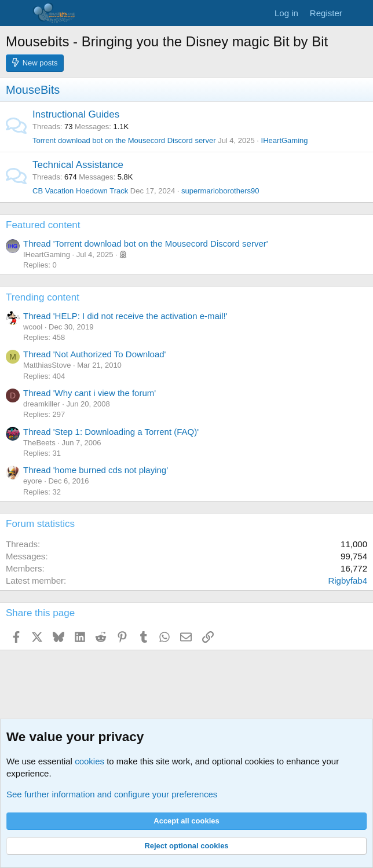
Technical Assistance (78, 165)
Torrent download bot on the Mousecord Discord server (124, 140)
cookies (89, 761)
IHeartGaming (285, 140)
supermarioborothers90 (220, 191)
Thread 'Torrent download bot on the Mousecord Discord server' (146, 243)
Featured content (43, 225)
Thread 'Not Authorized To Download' (94, 354)
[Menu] (16, 13)
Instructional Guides (76, 114)
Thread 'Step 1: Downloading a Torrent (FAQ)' (111, 432)
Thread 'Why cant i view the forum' (89, 393)
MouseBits (33, 90)
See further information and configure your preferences (112, 794)
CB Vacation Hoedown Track (80, 191)
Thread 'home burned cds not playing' (96, 470)
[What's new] (359, 13)
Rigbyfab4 (348, 581)
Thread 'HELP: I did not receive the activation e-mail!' (125, 316)
